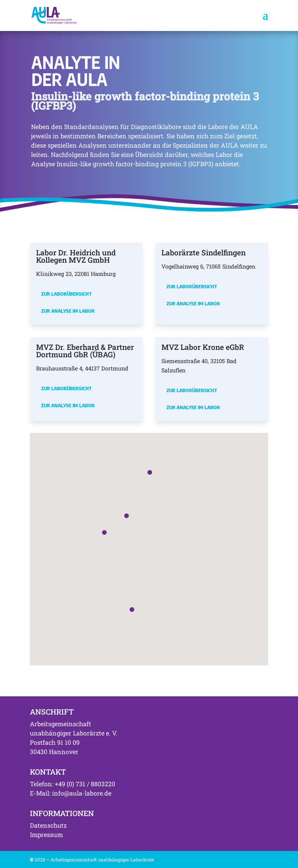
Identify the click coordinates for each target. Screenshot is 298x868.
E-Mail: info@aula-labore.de (71, 793)
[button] (104, 532)
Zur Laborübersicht (66, 294)
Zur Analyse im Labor (68, 311)
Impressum (46, 834)
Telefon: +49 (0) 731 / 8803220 (73, 784)
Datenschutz (48, 825)
